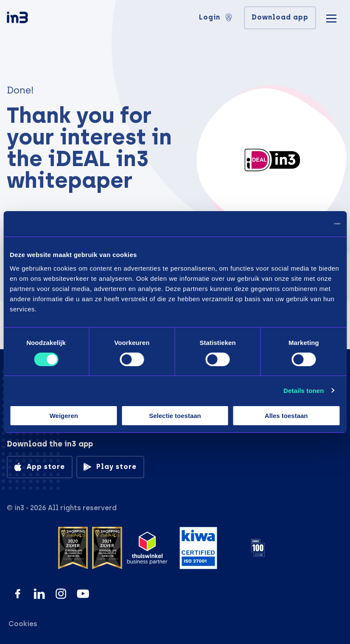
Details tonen (304, 391)
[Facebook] (18, 594)
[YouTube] (83, 594)
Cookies (23, 624)
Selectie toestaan (175, 416)
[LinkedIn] (39, 594)
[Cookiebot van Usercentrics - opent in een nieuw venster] (303, 224)
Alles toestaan (286, 416)
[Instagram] (61, 594)
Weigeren (64, 416)
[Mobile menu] (331, 17)
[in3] (32, 19)
